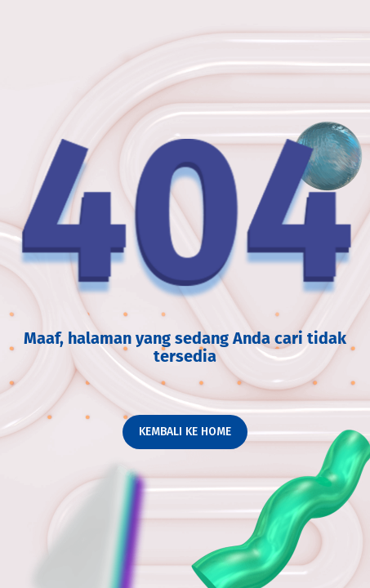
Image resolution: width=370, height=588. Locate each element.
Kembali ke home (185, 432)
